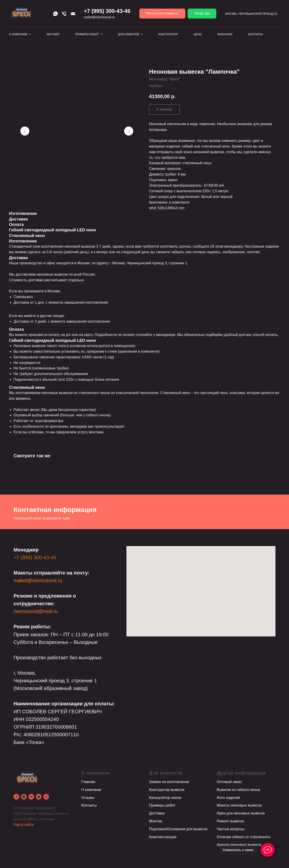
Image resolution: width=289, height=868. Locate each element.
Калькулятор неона (165, 798)
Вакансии (225, 34)
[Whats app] (55, 14)
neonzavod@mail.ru (36, 611)
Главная (88, 782)
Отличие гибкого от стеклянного (244, 837)
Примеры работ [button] (87, 34)
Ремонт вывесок (230, 821)
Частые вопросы (231, 829)
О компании (91, 790)
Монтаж (156, 821)
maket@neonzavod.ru (38, 581)
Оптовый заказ (229, 782)
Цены (198, 34)
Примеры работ (162, 805)
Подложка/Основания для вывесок (178, 829)
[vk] (31, 797)
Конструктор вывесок (167, 790)
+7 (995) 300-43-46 (35, 557)
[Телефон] (64, 14)
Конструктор (168, 34)
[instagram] (24, 797)
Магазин (53, 34)
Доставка (157, 813)
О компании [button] (19, 34)
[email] (39, 797)
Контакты (255, 34)
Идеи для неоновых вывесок (241, 813)
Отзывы (88, 798)
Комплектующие (163, 837)
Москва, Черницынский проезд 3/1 (252, 14)
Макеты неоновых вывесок (239, 805)
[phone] (46, 797)
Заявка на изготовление (169, 782)
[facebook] (16, 797)
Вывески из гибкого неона (238, 790)
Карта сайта (24, 825)
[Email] (73, 14)
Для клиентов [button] (129, 34)
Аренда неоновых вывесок (239, 845)
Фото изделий (228, 798)
